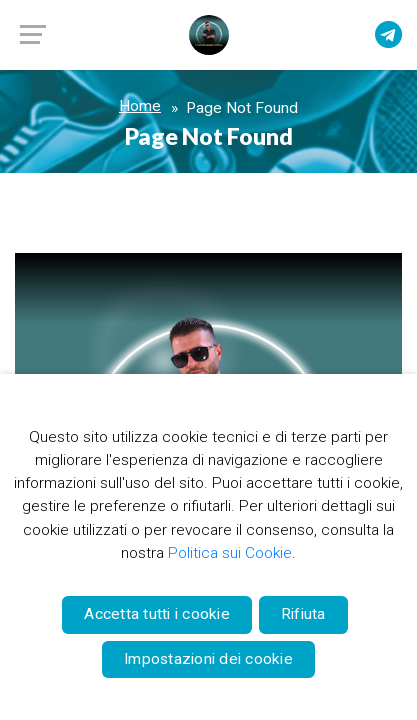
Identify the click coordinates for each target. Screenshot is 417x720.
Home (140, 106)
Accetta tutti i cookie (157, 614)
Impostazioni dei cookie (208, 659)
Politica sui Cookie (230, 553)
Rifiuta (303, 614)
